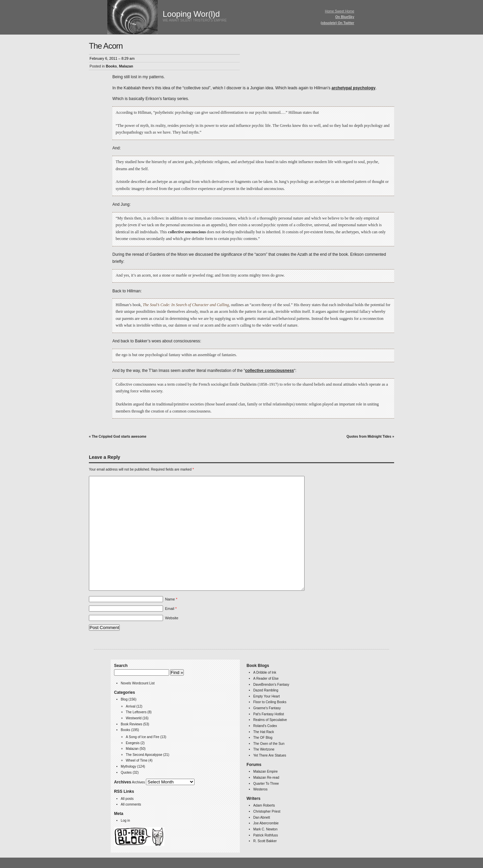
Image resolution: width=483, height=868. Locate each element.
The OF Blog (263, 738)
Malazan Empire (265, 771)
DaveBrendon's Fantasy (271, 685)
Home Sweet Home (340, 11)
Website (172, 618)
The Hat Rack (264, 732)
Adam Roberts (264, 805)
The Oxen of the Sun (269, 744)
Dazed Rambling (266, 690)
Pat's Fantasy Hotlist (269, 714)
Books (111, 66)
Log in (125, 821)
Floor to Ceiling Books (270, 702)
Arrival (131, 706)
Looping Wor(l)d (191, 14)
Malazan (126, 66)
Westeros (260, 789)
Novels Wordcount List (138, 683)
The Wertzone (264, 749)
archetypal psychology (353, 88)
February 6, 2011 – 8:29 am (112, 58)
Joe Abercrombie (266, 823)
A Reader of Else (266, 679)
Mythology (128, 766)
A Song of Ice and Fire (143, 737)
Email (171, 609)
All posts (127, 799)
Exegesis (133, 743)
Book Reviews (131, 724)
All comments (131, 804)
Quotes (126, 773)
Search (121, 666)
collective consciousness (270, 371)
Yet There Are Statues (270, 755)
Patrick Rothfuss (265, 835)
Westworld (134, 718)
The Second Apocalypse (144, 755)
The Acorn (106, 46)
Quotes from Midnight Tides (369, 437)
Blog (124, 699)
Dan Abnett (262, 817)
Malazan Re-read (266, 778)
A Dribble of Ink (265, 672)
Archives (138, 782)
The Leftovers (136, 712)
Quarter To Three (266, 784)
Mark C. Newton (265, 829)
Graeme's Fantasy (267, 708)
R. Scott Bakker (265, 841)
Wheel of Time (137, 760)
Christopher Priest (267, 811)
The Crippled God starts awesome (119, 437)
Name (171, 599)
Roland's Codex (265, 726)
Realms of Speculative (270, 720)
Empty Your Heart (266, 696)
